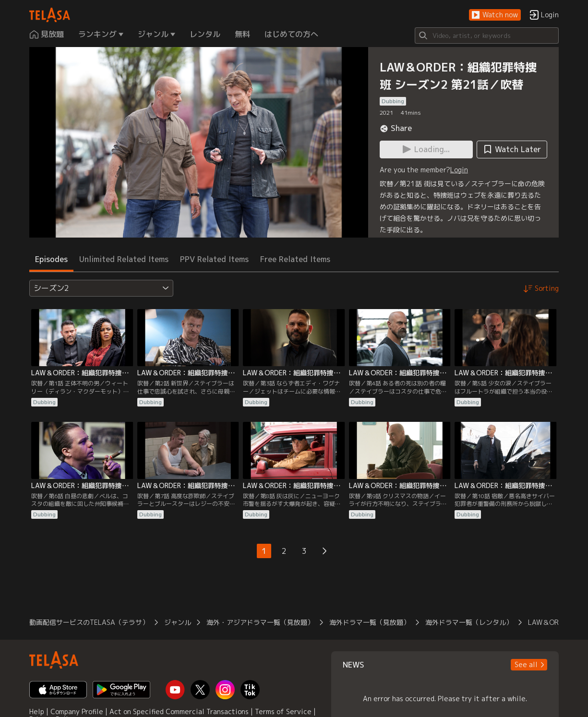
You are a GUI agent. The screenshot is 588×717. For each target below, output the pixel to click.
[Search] (487, 36)
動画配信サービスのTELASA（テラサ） (89, 622)
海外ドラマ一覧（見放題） (370, 622)
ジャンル (178, 622)
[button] (495, 15)
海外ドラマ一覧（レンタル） (469, 622)
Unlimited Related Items (124, 259)
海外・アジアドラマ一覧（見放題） (260, 622)
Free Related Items (295, 259)
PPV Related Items (214, 259)
